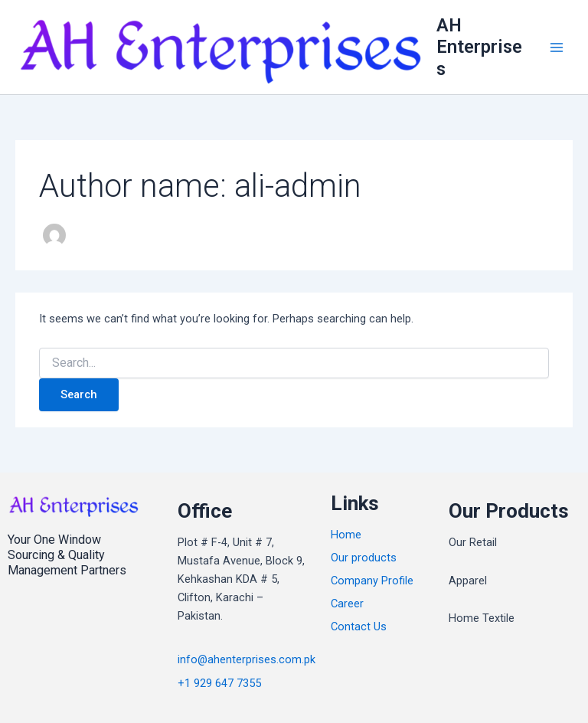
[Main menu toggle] (557, 47)
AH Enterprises (479, 47)
